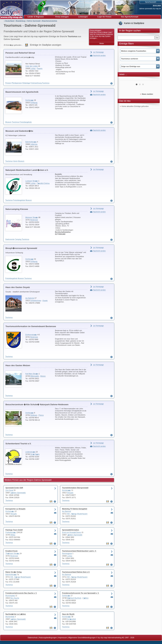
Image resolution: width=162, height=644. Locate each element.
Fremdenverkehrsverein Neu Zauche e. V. (21, 593)
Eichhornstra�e (31, 335)
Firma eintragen (62, 17)
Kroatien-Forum (12, 551)
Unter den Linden (32, 66)
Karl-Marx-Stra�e (32, 374)
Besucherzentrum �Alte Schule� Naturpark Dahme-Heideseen (37, 404)
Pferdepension (17, 83)
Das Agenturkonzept (130, 17)
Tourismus (46, 83)
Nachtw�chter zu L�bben (16, 614)
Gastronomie (10, 239)
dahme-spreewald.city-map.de (150, 9)
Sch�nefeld (71, 619)
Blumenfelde (10, 617)
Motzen (43, 376)
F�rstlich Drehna (43, 183)
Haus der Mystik (68, 614)
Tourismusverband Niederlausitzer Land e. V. (79, 551)
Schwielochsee (36, 301)
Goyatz (45, 301)
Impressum (63, 638)
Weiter (102, 43)
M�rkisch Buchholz (74, 598)
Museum (8, 122)
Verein (15, 161)
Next (155, 79)
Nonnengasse (67, 554)
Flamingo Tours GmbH (14, 530)
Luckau (33, 69)
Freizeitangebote (26, 122)
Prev (124, 79)
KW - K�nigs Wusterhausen (77, 514)
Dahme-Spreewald (34, 21)
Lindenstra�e (30, 452)
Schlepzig (34, 103)
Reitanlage (26, 83)
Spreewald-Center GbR (14, 488)
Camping (18, 239)
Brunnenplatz (10, 596)
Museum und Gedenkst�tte (19, 131)
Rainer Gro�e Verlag (14, 572)
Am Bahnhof (30, 298)
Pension (8, 83)
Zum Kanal (9, 490)
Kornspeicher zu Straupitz (15, 509)
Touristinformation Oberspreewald (75, 488)
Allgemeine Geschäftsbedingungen (82, 638)
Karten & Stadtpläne (134, 23)
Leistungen (83, 17)
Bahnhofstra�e (31, 142)
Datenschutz (33, 638)
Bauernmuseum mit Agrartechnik (22, 92)
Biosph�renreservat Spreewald (21, 248)
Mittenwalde (35, 376)
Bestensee (34, 220)
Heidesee (34, 415)
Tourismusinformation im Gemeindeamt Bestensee (31, 326)
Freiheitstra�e (11, 532)
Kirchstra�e (67, 490)
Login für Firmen (104, 17)
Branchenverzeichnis (50, 21)
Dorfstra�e (30, 100)
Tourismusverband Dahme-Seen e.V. (76, 572)
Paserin (40, 69)
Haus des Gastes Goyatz (18, 287)
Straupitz (70, 493)
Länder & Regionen (36, 17)
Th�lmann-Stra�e (12, 554)
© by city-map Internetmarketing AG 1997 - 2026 (115, 638)
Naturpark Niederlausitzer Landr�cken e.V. (27, 170)
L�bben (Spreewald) (18, 493)
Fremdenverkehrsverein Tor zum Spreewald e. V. (81, 593)
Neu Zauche (15, 598)
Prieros (41, 415)
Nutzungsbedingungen (48, 638)
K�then (86, 598)
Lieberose (34, 144)
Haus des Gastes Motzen (18, 365)
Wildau (13, 535)
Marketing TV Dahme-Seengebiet (75, 509)
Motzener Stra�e (32, 217)
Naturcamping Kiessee (17, 209)
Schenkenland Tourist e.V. (18, 444)
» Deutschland (9, 21)
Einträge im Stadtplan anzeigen (46, 45)
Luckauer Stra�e (32, 181)
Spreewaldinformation (71, 530)
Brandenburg (21, 21)
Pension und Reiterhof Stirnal (20, 53)
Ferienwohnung (36, 83)
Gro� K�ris (35, 454)
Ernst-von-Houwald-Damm (72, 532)
